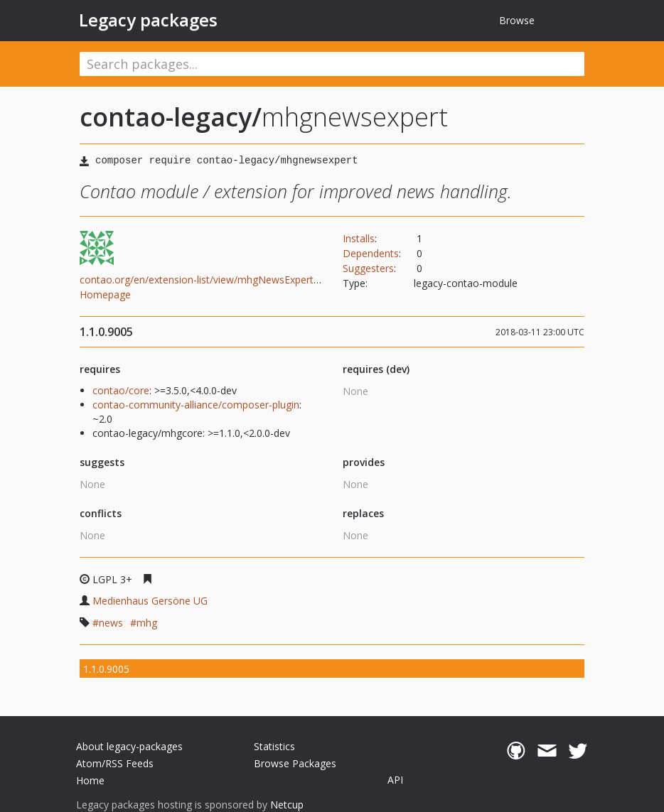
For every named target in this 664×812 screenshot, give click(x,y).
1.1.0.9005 (106, 669)
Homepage (105, 294)
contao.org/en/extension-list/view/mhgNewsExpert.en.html (215, 280)
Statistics (274, 746)
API (395, 780)
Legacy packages (148, 20)
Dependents (371, 253)
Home (90, 780)
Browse (517, 20)
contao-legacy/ (171, 117)
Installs (359, 238)
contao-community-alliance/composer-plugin (196, 405)
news (111, 623)
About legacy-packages (129, 746)
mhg (147, 623)
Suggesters (368, 268)
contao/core (121, 390)
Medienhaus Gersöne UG (150, 601)
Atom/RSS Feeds (115, 763)
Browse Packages (295, 763)
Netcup (287, 805)
